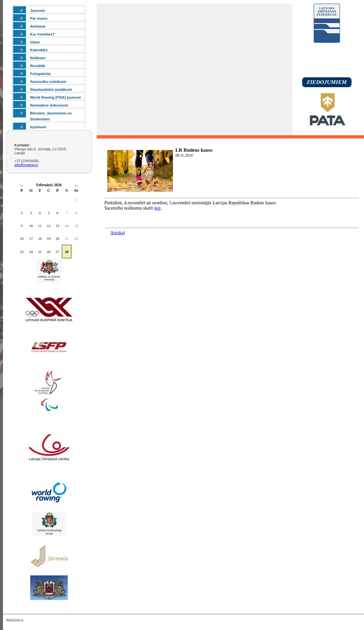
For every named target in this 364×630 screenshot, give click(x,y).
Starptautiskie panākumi (51, 89)
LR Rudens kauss (194, 150)
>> (76, 186)
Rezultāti (38, 66)
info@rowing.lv (26, 165)
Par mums (39, 18)
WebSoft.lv (15, 620)
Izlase (35, 42)
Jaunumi (38, 11)
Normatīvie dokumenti (49, 105)
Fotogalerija (40, 74)
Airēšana (38, 26)
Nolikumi (38, 58)
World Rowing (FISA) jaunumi (56, 97)
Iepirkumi (38, 127)
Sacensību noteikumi (48, 82)
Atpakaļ (118, 233)
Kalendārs (39, 50)
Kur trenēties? (43, 34)
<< (22, 186)
